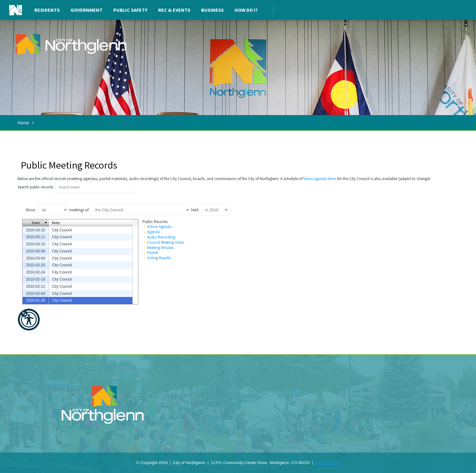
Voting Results (159, 258)
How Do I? (246, 10)
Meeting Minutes (160, 248)
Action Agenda (159, 227)
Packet (153, 253)
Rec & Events (174, 10)
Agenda (153, 232)
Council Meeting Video (166, 242)
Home (23, 123)
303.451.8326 (327, 463)
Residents (47, 10)
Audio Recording (161, 237)
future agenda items (320, 179)
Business (212, 10)
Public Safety (130, 10)
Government (87, 10)
